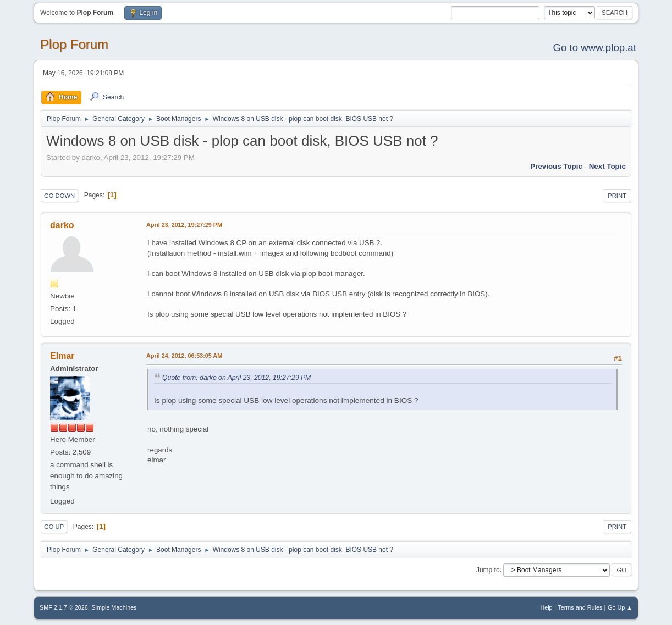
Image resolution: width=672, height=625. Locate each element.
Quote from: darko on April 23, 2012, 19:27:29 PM (236, 378)
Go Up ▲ (620, 607)
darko (62, 225)
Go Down (59, 196)
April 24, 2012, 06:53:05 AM (184, 356)
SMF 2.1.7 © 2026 (64, 607)
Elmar (62, 356)
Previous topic (556, 166)
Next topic (607, 166)
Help (546, 607)
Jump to (488, 569)
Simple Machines (114, 607)
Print (617, 196)
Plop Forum (74, 44)
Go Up (54, 527)
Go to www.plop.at (594, 48)
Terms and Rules (580, 607)
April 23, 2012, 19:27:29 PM (184, 225)
